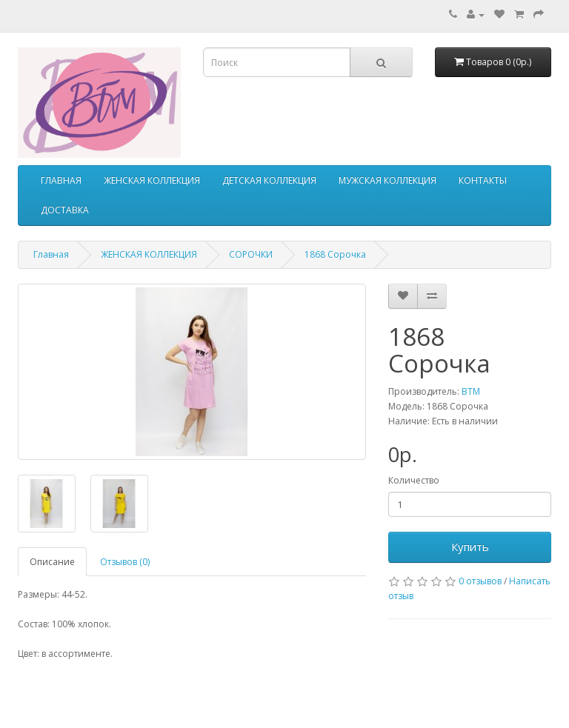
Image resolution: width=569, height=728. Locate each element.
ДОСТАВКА (65, 210)
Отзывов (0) (125, 562)
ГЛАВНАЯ (61, 180)
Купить (470, 547)
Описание (52, 562)
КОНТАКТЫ (483, 180)
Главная (51, 254)
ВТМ (471, 391)
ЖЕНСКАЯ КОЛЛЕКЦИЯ (152, 180)
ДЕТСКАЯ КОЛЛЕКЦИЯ (269, 180)
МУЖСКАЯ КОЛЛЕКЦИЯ (387, 180)
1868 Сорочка (335, 254)
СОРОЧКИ (251, 254)
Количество (414, 480)
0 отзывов (480, 581)
